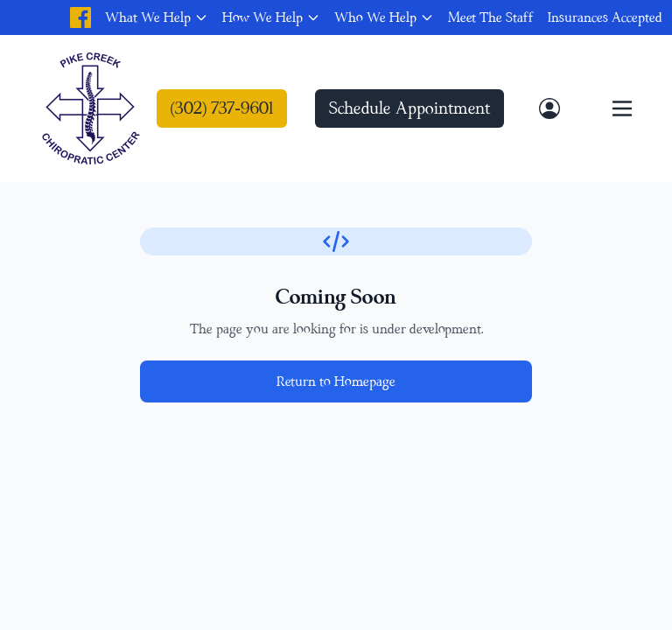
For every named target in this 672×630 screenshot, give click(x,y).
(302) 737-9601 (222, 108)
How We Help (262, 17)
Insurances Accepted (605, 17)
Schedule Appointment (409, 108)
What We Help (148, 17)
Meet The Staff (491, 17)
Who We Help (375, 17)
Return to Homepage (336, 381)
